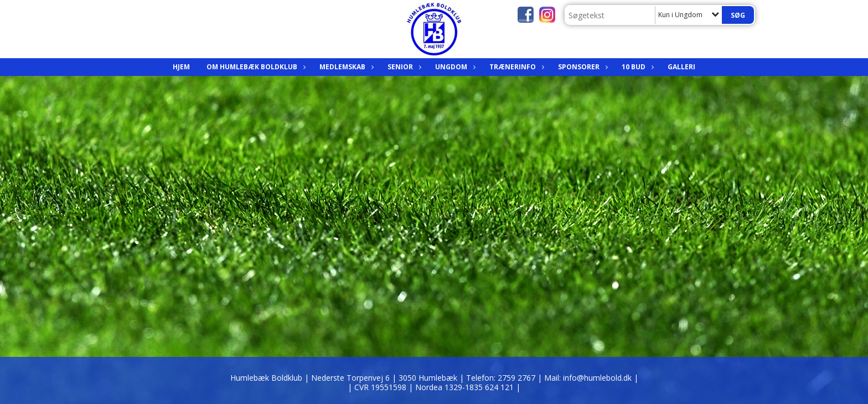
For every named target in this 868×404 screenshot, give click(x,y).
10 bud (636, 67)
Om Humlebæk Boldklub (255, 67)
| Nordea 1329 (464, 387)
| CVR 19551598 (378, 387)
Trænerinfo (515, 67)
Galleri (681, 67)
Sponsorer (582, 67)
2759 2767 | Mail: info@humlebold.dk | (568, 378)
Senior (403, 67)
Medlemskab (345, 67)
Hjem (181, 67)
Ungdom (454, 67)
